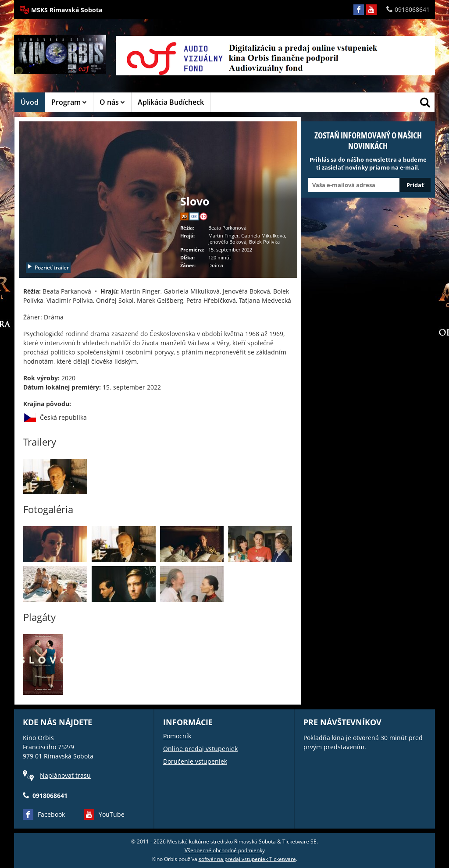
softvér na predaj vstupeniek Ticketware (247, 859)
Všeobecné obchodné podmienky (225, 850)
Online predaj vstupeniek (200, 749)
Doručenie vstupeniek (195, 761)
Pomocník (177, 736)
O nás (112, 102)
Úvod (30, 102)
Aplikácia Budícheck (171, 102)
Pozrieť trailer (48, 267)
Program (69, 102)
